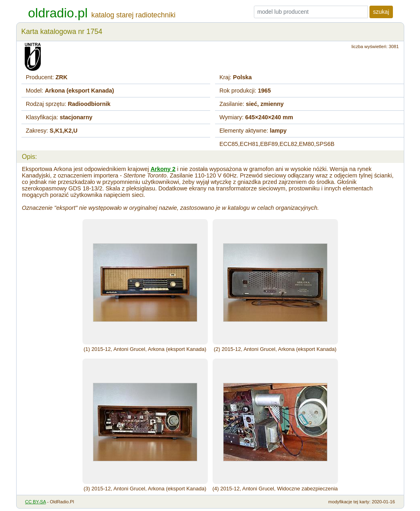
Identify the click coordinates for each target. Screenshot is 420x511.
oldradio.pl (58, 13)
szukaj (381, 12)
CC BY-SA (35, 502)
